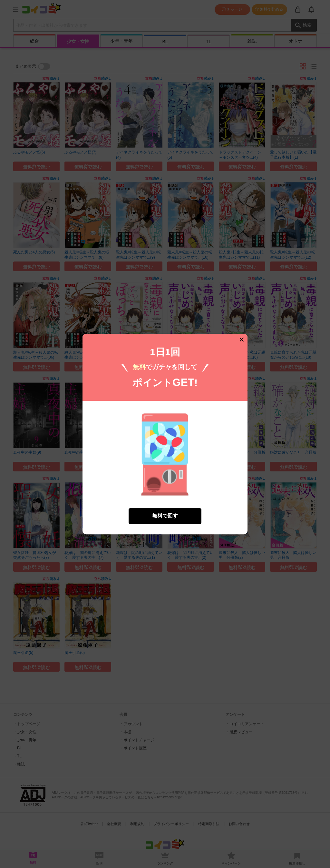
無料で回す (165, 508)
